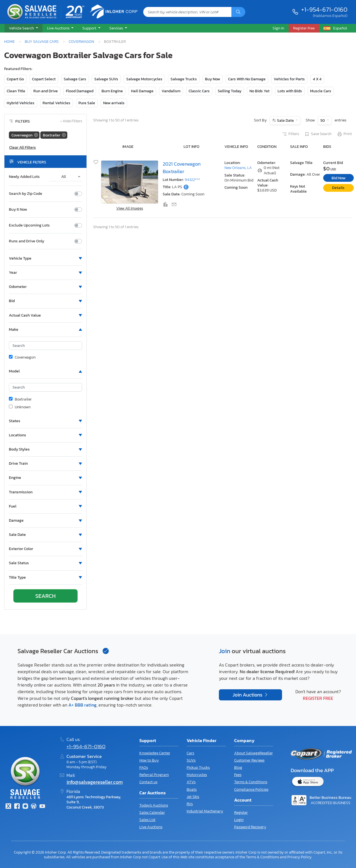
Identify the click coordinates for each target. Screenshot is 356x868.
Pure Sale (87, 103)
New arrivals (114, 103)
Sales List (147, 820)
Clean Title (16, 91)
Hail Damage (142, 91)
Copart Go (15, 79)
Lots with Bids (290, 91)
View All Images (130, 208)
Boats (192, 789)
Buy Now (212, 79)
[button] (24, 28)
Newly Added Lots (24, 177)
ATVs (191, 782)
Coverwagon (81, 41)
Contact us (148, 782)
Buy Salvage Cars (42, 41)
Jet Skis (193, 797)
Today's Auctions (154, 805)
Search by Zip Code (26, 194)
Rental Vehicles (56, 103)
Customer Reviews (249, 760)
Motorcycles (197, 775)
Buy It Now (18, 210)
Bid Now (338, 178)
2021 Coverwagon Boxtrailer (182, 168)
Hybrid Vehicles (21, 103)
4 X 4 (317, 79)
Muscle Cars (321, 91)
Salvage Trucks (184, 79)
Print (344, 134)
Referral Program (154, 775)
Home (9, 41)
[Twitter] (8, 807)
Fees (238, 775)
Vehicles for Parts (289, 79)
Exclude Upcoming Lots (29, 225)
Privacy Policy (299, 857)
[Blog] (34, 807)
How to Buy (149, 760)
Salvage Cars (75, 79)
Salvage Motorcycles (144, 79)
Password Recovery (250, 827)
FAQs (144, 768)
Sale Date (285, 120)
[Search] (238, 12)
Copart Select (44, 79)
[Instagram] (25, 807)
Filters (290, 134)
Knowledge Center (155, 753)
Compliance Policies (251, 789)
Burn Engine (112, 91)
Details (338, 188)
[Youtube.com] (42, 807)
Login (239, 820)
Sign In (278, 28)
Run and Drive (46, 91)
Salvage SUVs (106, 79)
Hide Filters (71, 121)
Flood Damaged (80, 91)
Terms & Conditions (251, 782)
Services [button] (117, 28)
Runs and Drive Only (27, 241)
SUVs (191, 760)
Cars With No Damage (247, 79)
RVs (190, 804)
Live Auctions (151, 827)
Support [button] (90, 28)
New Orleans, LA (238, 168)
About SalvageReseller (254, 753)
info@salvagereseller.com (95, 782)
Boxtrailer (20, 399)
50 (323, 120)
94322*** (192, 180)
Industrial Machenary (205, 811)
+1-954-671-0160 (324, 9)
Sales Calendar (152, 813)
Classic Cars (199, 91)
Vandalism (171, 91)
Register (241, 813)
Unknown (20, 407)
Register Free (318, 698)
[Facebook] (17, 807)
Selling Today (230, 91)
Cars (190, 753)
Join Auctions (248, 695)
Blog (238, 768)
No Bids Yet (259, 91)
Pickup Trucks (198, 768)
